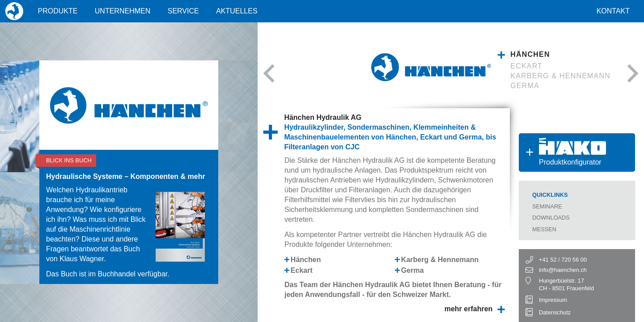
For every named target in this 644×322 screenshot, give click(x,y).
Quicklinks (550, 195)
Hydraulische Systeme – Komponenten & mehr (126, 176)
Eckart (526, 66)
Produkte (57, 11)
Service (183, 11)
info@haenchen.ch (563, 270)
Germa (525, 86)
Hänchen (530, 54)
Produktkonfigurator (562, 152)
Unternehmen (123, 11)
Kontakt (613, 11)
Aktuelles (237, 11)
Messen (544, 229)
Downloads (551, 218)
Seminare (547, 206)
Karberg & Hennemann (560, 76)
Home (14, 11)
